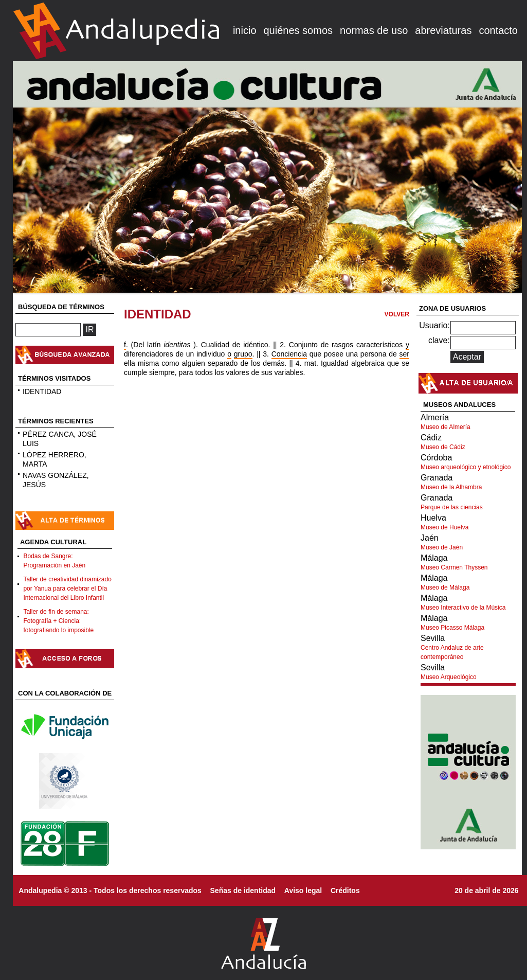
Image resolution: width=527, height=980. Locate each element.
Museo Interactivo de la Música (463, 608)
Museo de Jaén (442, 547)
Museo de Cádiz (443, 447)
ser (404, 354)
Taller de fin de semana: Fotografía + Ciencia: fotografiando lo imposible (58, 621)
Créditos (345, 890)
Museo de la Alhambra (451, 487)
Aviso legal (303, 890)
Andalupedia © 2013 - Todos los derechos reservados (110, 890)
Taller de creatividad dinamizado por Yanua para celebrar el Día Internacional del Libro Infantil (67, 589)
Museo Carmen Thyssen (454, 567)
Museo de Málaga (445, 587)
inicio (245, 30)
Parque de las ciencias (452, 507)
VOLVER (397, 314)
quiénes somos (298, 30)
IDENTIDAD (42, 391)
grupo (243, 354)
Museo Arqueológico (449, 677)
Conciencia (289, 354)
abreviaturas (443, 30)
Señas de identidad (243, 890)
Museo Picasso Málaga (452, 628)
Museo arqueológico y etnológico (466, 467)
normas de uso (374, 30)
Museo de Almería (446, 427)
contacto (498, 30)
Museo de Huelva (444, 527)
